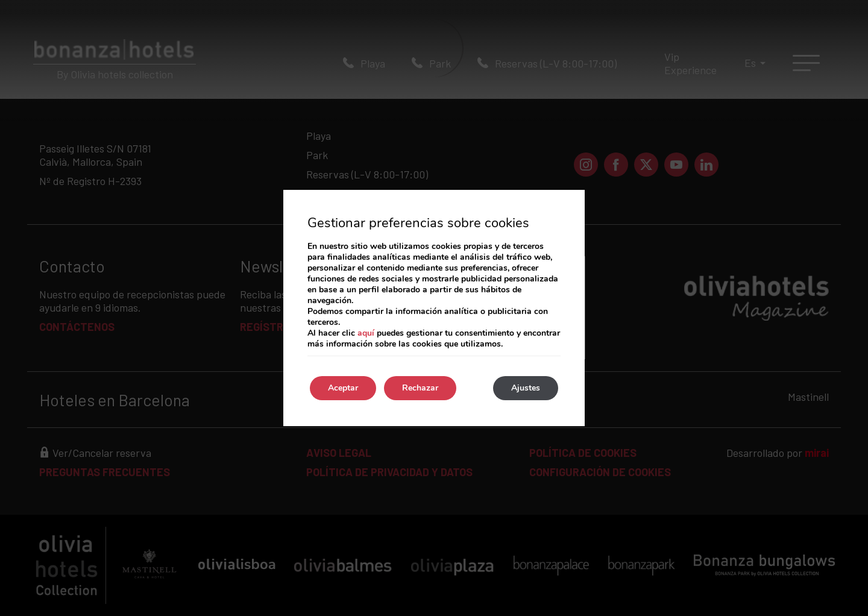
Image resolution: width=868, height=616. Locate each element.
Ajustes (526, 388)
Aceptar (343, 388)
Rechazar (420, 388)
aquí (366, 333)
